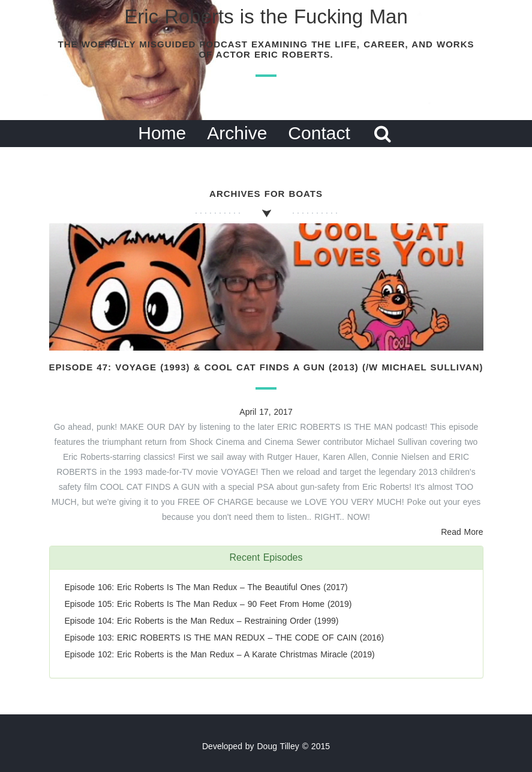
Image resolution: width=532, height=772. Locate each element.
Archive (237, 133)
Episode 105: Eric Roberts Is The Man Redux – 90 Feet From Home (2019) (208, 604)
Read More (462, 532)
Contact (319, 133)
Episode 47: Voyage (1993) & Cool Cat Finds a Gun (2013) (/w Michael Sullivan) (266, 367)
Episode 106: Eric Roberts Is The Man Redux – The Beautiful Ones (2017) (206, 587)
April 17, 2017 (266, 412)
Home (162, 133)
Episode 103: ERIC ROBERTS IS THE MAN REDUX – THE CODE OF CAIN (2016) (225, 638)
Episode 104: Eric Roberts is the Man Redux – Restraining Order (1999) (202, 621)
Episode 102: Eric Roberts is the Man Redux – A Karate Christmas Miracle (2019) (220, 654)
